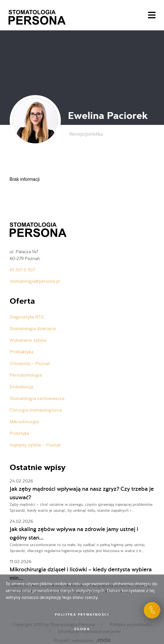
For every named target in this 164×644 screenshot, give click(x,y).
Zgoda (82, 629)
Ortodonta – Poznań (30, 363)
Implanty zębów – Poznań (35, 445)
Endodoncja (21, 387)
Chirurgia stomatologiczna (36, 410)
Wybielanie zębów (28, 340)
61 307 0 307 (22, 270)
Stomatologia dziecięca (33, 329)
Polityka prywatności (82, 614)
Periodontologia (26, 375)
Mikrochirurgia (24, 422)
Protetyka (19, 433)
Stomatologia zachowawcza (37, 398)
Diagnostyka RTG (27, 317)
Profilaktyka (21, 352)
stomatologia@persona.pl (35, 281)
